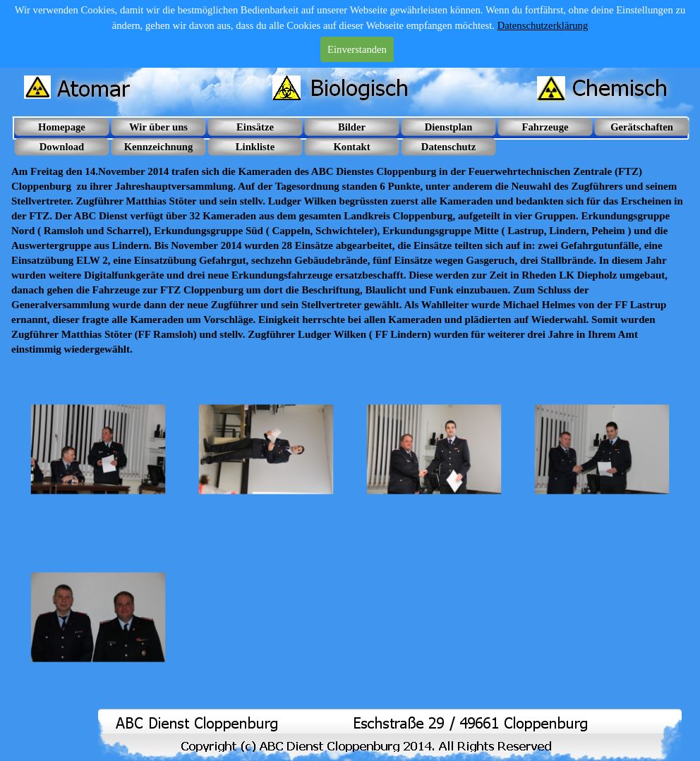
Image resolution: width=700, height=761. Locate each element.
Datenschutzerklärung (543, 25)
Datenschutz (448, 147)
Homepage (62, 127)
